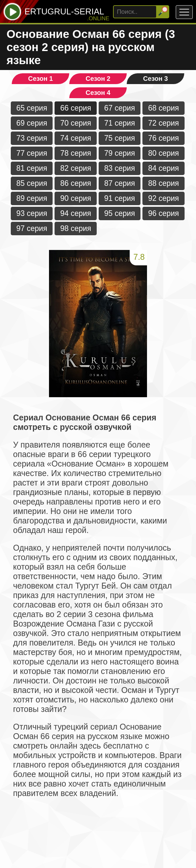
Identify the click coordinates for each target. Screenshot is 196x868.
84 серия (163, 168)
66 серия (76, 108)
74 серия (76, 138)
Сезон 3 (155, 79)
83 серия (120, 168)
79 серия (120, 153)
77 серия (32, 153)
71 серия (120, 123)
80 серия (163, 153)
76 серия (163, 138)
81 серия (32, 168)
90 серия (76, 198)
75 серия (120, 138)
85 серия (32, 183)
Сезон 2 (98, 79)
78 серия (76, 153)
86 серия (76, 183)
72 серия (163, 123)
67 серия (120, 108)
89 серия (32, 198)
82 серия (76, 168)
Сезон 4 (98, 93)
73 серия (32, 138)
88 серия (163, 183)
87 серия (120, 183)
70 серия (76, 123)
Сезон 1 (41, 79)
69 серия (32, 123)
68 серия (163, 108)
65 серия (32, 108)
